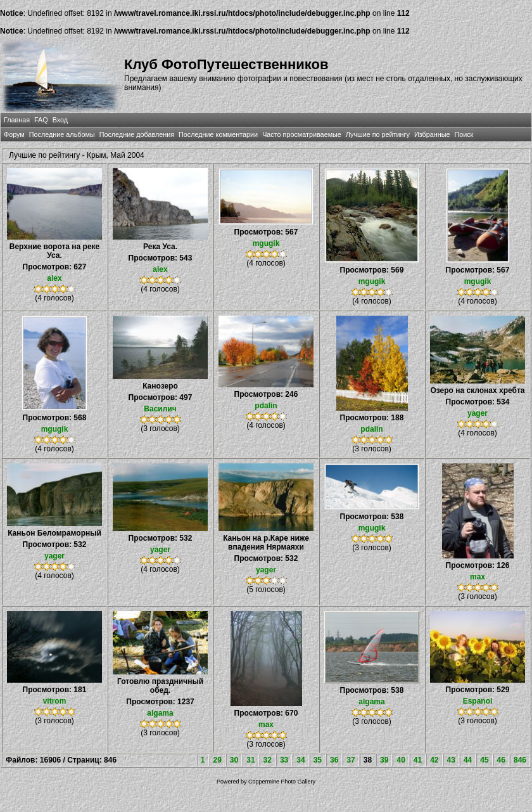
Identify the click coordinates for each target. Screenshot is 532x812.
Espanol (478, 701)
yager (478, 413)
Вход (60, 120)
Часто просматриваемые (302, 134)
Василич (160, 409)
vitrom (55, 701)
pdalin (266, 406)
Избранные (432, 134)
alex (54, 278)
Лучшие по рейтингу (378, 134)
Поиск (464, 134)
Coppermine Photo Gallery (282, 782)
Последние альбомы (62, 134)
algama (160, 713)
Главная (17, 120)
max (478, 577)
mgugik (266, 243)
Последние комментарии (218, 134)
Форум (14, 134)
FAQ (41, 120)
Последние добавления (137, 134)
